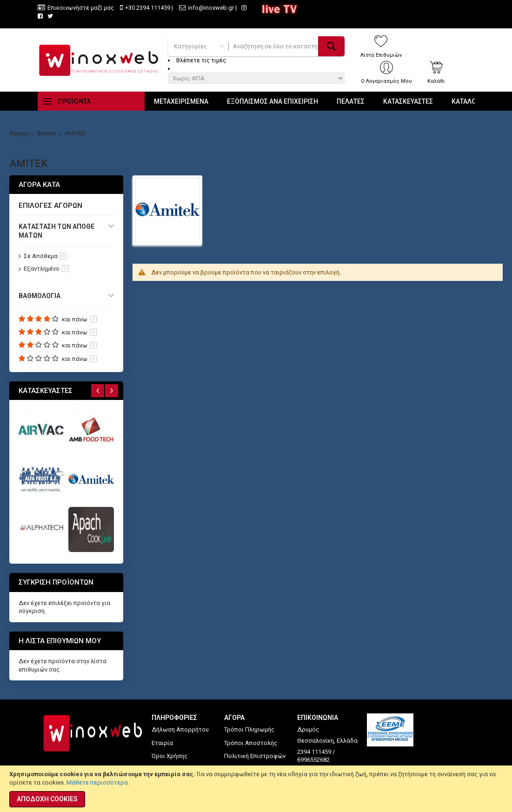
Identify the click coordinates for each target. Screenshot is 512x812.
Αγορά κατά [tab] (39, 185)
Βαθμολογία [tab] (40, 296)
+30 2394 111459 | (149, 8)
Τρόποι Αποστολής (251, 743)
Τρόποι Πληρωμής (249, 729)
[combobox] (286, 46)
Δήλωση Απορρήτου (180, 729)
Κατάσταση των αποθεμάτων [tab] (57, 231)
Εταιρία (162, 743)
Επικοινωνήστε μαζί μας (81, 8)
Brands (47, 133)
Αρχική (19, 133)
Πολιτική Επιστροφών (255, 756)
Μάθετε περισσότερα (97, 782)
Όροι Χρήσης (170, 756)
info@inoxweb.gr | (212, 8)
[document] (256, 789)
